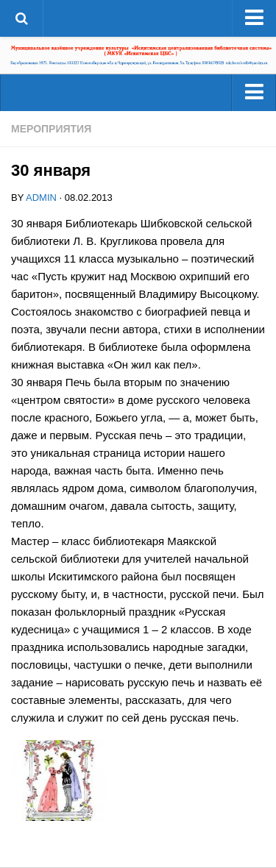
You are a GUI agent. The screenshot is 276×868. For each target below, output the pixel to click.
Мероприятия (51, 129)
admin (41, 198)
